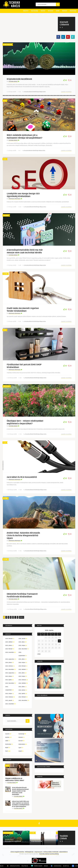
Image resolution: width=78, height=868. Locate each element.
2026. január (22, 639)
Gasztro (26, 11)
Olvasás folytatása (66, 92)
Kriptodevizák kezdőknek (19, 79)
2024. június (9, 663)
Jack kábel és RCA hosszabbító (22, 477)
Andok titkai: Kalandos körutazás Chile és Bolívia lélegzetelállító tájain (23, 536)
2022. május (9, 694)
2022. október (22, 683)
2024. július (22, 659)
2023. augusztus (10, 673)
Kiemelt (65, 11)
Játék (58, 11)
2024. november (10, 652)
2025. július (22, 642)
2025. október (9, 642)
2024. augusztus (10, 659)
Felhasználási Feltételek (51, 852)
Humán (43, 11)
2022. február (22, 697)
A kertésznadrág (37, 841)
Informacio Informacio (15, 199)
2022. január (9, 700)
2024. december (23, 649)
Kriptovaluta (8, 45)
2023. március (22, 680)
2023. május (22, 676)
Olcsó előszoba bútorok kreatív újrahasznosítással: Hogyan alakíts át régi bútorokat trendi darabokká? (20, 791)
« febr (39, 654)
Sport (37, 15)
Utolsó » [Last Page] (22, 617)
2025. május (22, 645)
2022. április (22, 694)
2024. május (22, 663)
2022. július (22, 687)
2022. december (10, 683)
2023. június (9, 676)
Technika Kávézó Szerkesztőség (49, 854)
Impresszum (39, 852)
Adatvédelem (63, 852)
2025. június (9, 645)
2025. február (9, 649)
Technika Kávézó (13, 82)
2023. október (22, 669)
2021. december (23, 700)
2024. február (22, 666)
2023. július (22, 673)
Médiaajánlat (29, 852)
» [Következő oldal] (18, 617)
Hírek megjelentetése (17, 852)
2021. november (10, 704)
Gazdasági (34, 11)
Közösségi (73, 11)
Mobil (30, 15)
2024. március (9, 666)
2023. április (9, 680)
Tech (43, 15)
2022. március (9, 697)
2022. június (22, 690)
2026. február (9, 639)
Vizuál (49, 15)
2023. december (10, 669)
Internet (51, 11)
